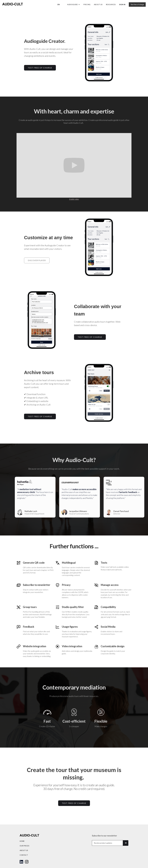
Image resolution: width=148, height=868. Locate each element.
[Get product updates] (107, 843)
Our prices (24, 846)
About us (98, 4)
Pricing (87, 4)
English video (74, 199)
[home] (13, 5)
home (22, 841)
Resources (111, 4)
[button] (59, 4)
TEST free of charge (40, 68)
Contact (24, 855)
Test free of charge (137, 5)
